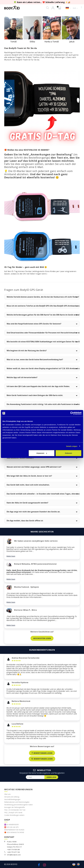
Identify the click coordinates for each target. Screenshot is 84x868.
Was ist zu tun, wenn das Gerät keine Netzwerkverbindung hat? (35, 360)
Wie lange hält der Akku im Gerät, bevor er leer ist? (29, 476)
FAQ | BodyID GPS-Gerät (13, 813)
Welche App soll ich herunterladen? (22, 377)
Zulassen (68, 453)
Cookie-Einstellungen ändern (14, 815)
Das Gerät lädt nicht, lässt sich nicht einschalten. (28, 485)
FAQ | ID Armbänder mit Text (15, 810)
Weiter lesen (11, 556)
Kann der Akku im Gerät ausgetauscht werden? (27, 503)
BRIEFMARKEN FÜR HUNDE (14, 830)
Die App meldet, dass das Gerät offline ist (25, 521)
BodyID (14, 864)
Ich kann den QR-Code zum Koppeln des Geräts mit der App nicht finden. (38, 386)
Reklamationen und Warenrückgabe (17, 802)
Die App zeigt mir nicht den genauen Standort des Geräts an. (33, 512)
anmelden (51, 777)
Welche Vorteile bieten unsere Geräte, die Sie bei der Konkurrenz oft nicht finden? (43, 297)
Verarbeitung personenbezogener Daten (18, 805)
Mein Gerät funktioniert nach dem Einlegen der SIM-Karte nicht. (35, 395)
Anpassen (42, 453)
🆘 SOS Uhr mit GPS (11, 827)
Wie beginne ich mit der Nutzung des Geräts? (27, 351)
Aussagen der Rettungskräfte (15, 807)
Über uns (7, 794)
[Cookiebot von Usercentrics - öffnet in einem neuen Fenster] (72, 413)
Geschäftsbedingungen (12, 799)
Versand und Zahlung (12, 797)
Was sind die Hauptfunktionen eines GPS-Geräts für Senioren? (34, 324)
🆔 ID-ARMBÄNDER (11, 825)
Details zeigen (72, 446)
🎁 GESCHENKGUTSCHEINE (14, 832)
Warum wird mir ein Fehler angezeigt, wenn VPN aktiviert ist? (34, 467)
